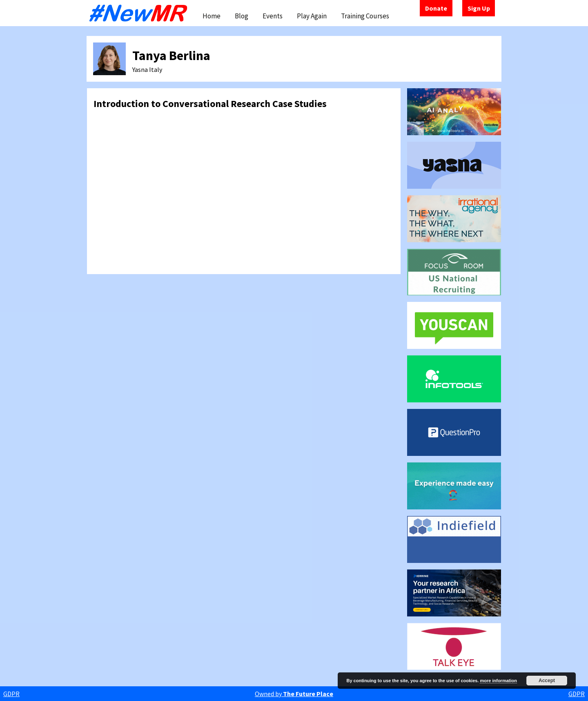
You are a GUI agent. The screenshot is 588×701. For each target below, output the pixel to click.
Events (273, 16)
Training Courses (365, 16)
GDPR (11, 694)
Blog (242, 16)
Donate (436, 8)
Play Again (312, 16)
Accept (547, 681)
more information (498, 681)
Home (212, 16)
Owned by (294, 694)
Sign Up (479, 8)
